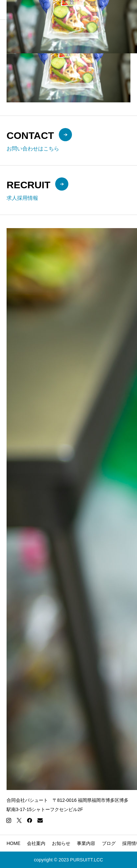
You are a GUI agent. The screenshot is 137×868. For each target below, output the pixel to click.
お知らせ (61, 843)
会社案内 (36, 843)
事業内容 (86, 843)
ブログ (109, 843)
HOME (13, 843)
